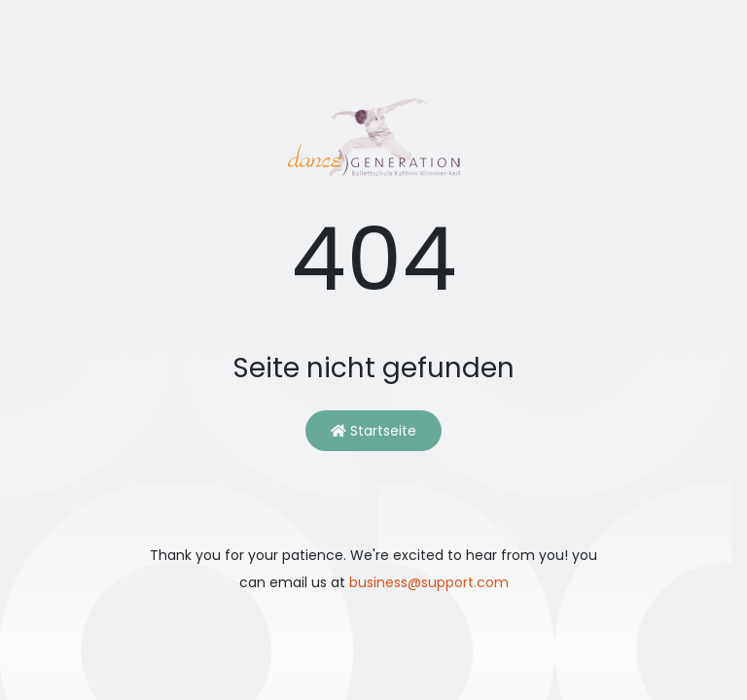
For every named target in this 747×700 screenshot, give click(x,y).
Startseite (373, 431)
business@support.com (429, 582)
